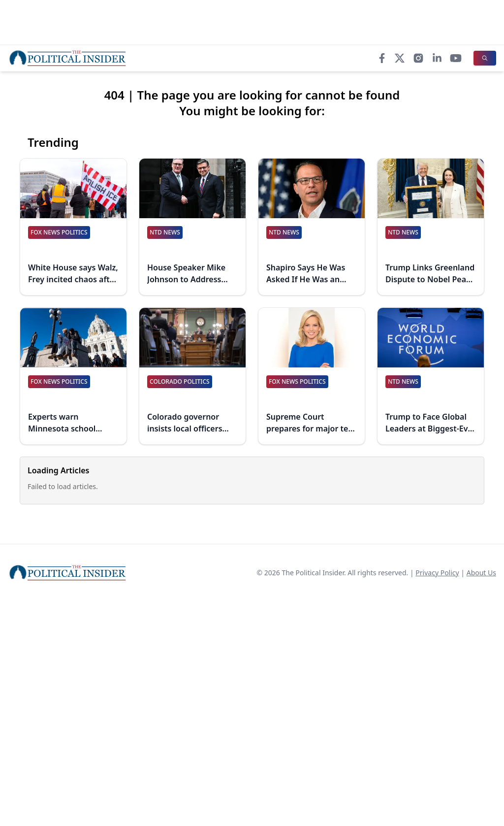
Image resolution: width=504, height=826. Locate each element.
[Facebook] (382, 58)
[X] (400, 58)
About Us (481, 573)
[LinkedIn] (437, 58)
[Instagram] (418, 58)
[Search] (485, 58)
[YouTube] (456, 58)
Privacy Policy (437, 573)
